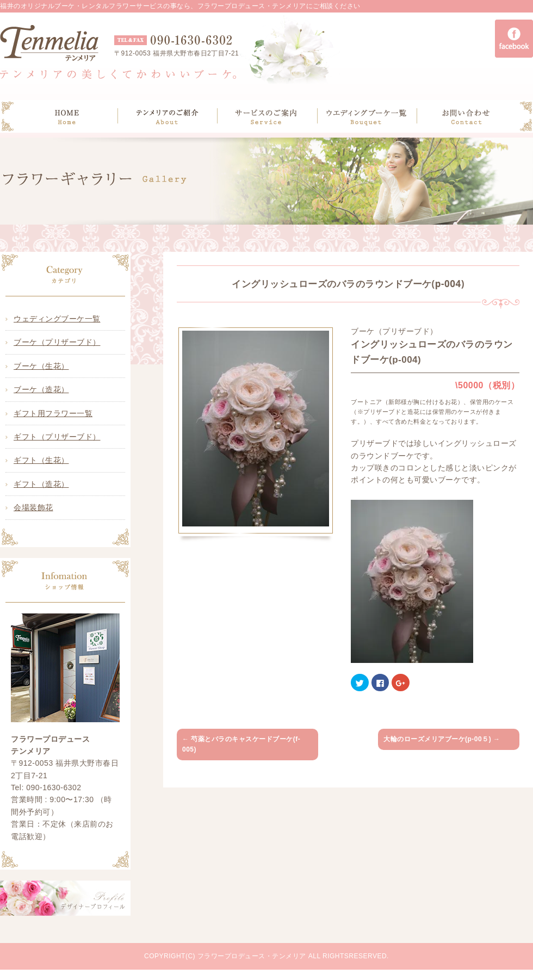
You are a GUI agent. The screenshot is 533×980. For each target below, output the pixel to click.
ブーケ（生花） (41, 366)
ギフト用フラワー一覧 (53, 413)
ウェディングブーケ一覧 (57, 319)
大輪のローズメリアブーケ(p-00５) (442, 739)
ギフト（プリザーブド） (57, 437)
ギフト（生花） (41, 460)
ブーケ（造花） (41, 389)
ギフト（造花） (41, 484)
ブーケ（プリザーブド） (57, 342)
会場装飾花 (33, 507)
